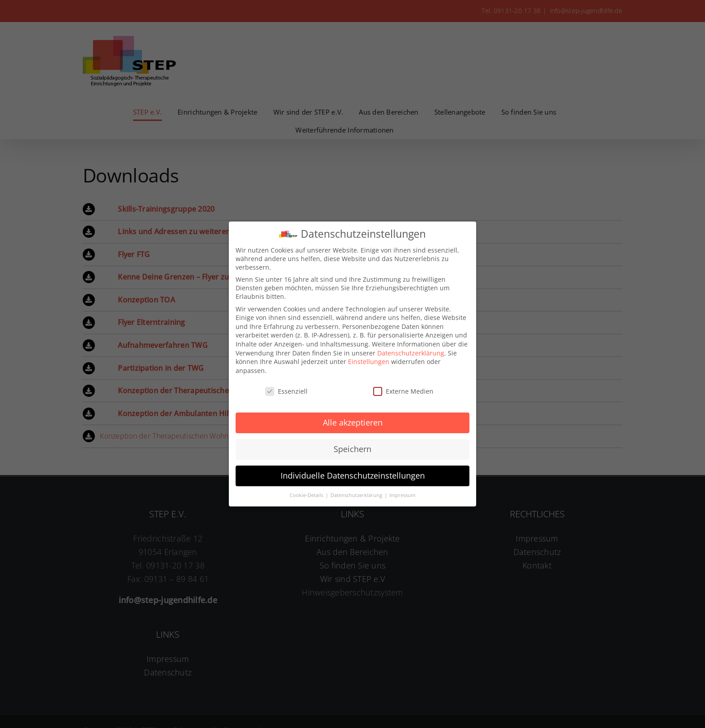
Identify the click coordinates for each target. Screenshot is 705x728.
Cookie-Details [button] (307, 493)
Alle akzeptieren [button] (353, 420)
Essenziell (286, 389)
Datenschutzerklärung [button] (357, 493)
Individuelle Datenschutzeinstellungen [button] (353, 473)
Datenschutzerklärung (411, 351)
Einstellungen (369, 359)
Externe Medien (403, 389)
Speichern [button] (352, 447)
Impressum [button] (402, 493)
